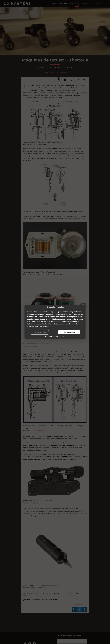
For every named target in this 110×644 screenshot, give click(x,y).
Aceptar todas (69, 332)
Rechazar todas (40, 332)
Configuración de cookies (55, 337)
